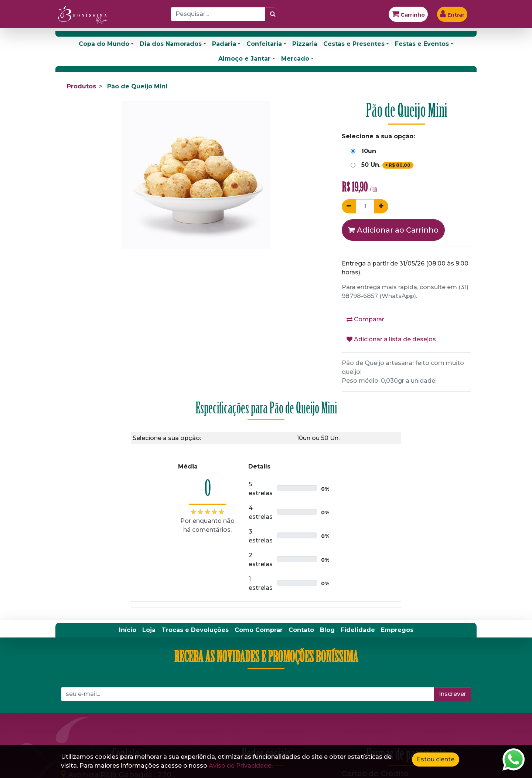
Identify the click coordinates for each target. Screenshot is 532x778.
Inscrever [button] (453, 694)
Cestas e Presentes (354, 44)
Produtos (81, 86)
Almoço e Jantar (244, 59)
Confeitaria (264, 44)
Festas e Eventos (422, 44)
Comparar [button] (365, 319)
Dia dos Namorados (171, 44)
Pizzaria (305, 44)
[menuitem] (128, 630)
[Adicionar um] (381, 206)
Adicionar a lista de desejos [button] (391, 339)
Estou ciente (436, 759)
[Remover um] (349, 206)
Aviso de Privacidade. (241, 766)
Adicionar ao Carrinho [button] (393, 230)
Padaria (224, 44)
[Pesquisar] (273, 14)
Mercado (295, 59)
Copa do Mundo (104, 44)
